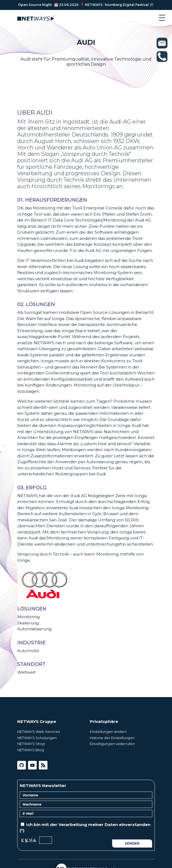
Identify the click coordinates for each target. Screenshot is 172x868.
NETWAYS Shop (31, 744)
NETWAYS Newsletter (43, 786)
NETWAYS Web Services (39, 732)
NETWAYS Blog (31, 750)
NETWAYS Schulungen (37, 738)
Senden (132, 843)
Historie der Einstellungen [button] (112, 738)
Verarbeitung (73, 825)
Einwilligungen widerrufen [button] (112, 744)
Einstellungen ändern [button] (108, 732)
